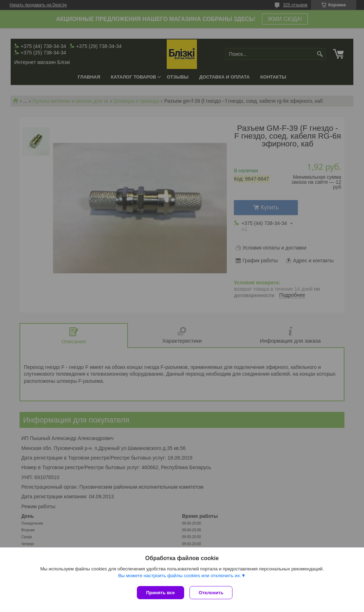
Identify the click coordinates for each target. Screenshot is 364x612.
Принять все (160, 593)
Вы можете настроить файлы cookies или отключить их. (180, 577)
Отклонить (213, 593)
